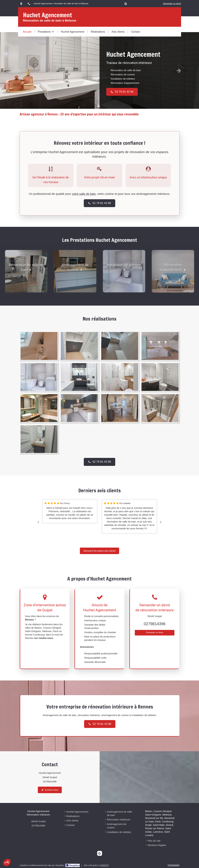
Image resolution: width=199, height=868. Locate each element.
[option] (99, 70)
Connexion (174, 865)
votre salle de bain (84, 194)
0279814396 (155, 624)
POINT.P (105, 865)
